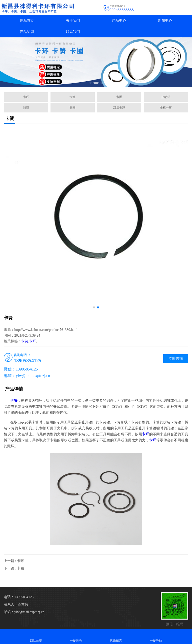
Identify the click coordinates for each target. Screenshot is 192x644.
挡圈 (26, 108)
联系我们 (73, 32)
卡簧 (72, 97)
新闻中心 (165, 21)
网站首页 (27, 21)
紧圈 (72, 108)
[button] (90, 83)
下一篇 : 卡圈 (14, 568)
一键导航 (156, 636)
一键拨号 (76, 636)
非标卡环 (166, 108)
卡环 (26, 97)
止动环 (166, 97)
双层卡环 (119, 108)
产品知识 (27, 32)
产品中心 (119, 21)
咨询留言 (116, 636)
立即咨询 (176, 359)
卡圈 (119, 97)
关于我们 (73, 21)
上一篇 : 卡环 (14, 561)
